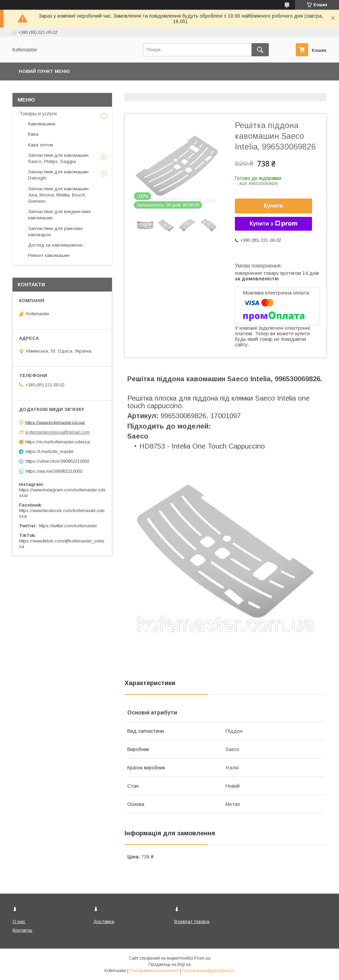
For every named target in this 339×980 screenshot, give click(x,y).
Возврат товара (192, 921)
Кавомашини (42, 124)
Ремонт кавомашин (49, 255)
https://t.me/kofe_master (50, 451)
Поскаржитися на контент (154, 971)
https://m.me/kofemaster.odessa (58, 442)
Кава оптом (40, 145)
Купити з (273, 224)
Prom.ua (202, 958)
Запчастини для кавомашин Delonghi (58, 175)
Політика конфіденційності (208, 971)
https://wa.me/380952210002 (54, 471)
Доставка (104, 921)
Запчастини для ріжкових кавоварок (56, 232)
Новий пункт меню (44, 71)
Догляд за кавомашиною (55, 245)
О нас (19, 921)
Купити (274, 206)
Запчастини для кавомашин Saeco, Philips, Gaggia (58, 158)
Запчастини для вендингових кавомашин (59, 215)
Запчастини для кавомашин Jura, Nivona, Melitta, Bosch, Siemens (58, 195)
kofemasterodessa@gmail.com (58, 432)
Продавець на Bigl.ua (169, 964)
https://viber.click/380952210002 (58, 461)
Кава (33, 134)
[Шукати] (260, 50)
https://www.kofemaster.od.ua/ (55, 422)
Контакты (22, 930)
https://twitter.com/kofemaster (68, 526)
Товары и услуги (38, 114)
